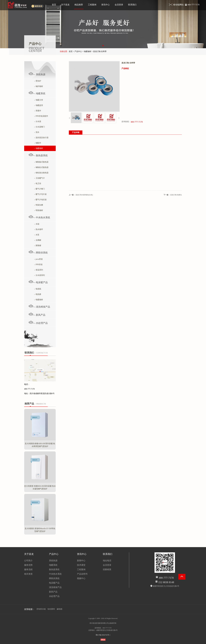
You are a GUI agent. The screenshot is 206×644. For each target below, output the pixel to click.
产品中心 (54, 554)
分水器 (38, 121)
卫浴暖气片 (40, 178)
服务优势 (28, 565)
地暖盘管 (39, 105)
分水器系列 (40, 275)
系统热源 (37, 74)
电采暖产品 (38, 282)
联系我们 (132, 5)
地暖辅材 (39, 148)
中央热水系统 (39, 217)
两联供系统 (38, 252)
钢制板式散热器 (41, 162)
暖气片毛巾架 (40, 194)
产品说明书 (82, 574)
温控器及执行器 (41, 138)
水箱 (37, 224)
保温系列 (39, 270)
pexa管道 (38, 259)
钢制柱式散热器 (41, 167)
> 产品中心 (77, 51)
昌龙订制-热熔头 (176, 195)
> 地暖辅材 (87, 51)
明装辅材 (39, 210)
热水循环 (39, 229)
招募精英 (107, 569)
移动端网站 (179, 5)
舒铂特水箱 (41, 609)
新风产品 (37, 314)
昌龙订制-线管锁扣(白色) (84, 195)
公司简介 (28, 561)
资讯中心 (105, 5)
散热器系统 (38, 155)
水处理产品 (38, 322)
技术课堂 (81, 565)
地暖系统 (37, 93)
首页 (54, 5)
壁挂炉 (38, 81)
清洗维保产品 (39, 306)
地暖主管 (39, 100)
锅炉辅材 (39, 86)
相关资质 (28, 574)
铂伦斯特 (51, 609)
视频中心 (81, 578)
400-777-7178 (193, 5)
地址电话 (107, 561)
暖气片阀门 (40, 189)
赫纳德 (60, 609)
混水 (37, 132)
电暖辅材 (39, 300)
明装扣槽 (39, 205)
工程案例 (92, 5)
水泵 (37, 235)
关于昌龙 (65, 5)
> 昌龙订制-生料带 (99, 51)
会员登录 (119, 5)
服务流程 (28, 569)
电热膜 (38, 294)
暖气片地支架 (40, 200)
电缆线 (38, 289)
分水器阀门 (40, 127)
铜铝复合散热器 (41, 173)
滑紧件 (38, 111)
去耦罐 (38, 240)
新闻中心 (81, 561)
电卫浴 (38, 183)
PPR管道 (38, 265)
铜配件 (38, 143)
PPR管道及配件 (41, 116)
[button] (103, 46)
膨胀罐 (38, 245)
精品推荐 (79, 5)
